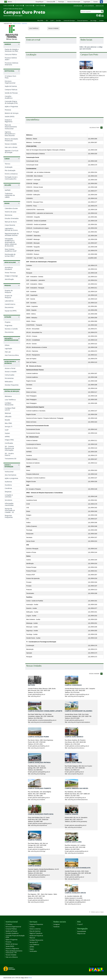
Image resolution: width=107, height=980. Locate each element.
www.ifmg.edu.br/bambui (38, 877)
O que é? (80, 924)
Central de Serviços (69, 20)
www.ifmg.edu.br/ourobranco (76, 748)
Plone (30, 978)
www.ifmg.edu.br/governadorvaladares (79, 722)
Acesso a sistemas (35, 929)
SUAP (52, 20)
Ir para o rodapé (40, 6)
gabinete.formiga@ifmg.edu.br (41, 849)
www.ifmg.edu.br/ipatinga (38, 774)
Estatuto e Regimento (12, 949)
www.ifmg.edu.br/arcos (74, 904)
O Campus (9, 924)
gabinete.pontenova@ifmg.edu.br (42, 824)
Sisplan (32, 949)
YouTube (103, 16)
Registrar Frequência (36, 933)
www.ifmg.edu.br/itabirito (38, 800)
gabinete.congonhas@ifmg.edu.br (79, 694)
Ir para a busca (30, 6)
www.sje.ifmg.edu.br (74, 879)
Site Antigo (93, 20)
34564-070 (79, 820)
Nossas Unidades (53, 28)
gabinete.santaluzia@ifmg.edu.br (79, 851)
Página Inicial (17, 23)
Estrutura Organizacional (13, 927)
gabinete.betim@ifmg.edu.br (41, 900)
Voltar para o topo (97, 912)
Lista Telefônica (34, 28)
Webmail (32, 938)
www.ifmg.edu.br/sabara (75, 827)
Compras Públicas (11, 929)
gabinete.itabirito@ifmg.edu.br (41, 798)
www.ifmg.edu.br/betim (37, 902)
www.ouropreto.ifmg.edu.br (90, 80)
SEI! (47, 20)
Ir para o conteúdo (9, 6)
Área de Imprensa (82, 20)
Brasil (10, 2)
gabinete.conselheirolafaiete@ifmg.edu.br (44, 720)
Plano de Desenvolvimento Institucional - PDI (14, 952)
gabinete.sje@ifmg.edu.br (77, 877)
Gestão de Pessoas (11, 931)
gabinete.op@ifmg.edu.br (91, 78)
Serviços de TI (34, 942)
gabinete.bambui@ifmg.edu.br (41, 875)
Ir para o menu (20, 6)
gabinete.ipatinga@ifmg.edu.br (41, 772)
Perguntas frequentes (36, 924)
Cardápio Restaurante (36, 940)
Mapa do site (100, 6)
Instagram (97, 16)
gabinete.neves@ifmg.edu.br (78, 798)
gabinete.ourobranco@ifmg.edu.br (79, 746)
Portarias (8, 942)
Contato (101, 20)
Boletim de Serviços (12, 944)
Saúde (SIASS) (10, 946)
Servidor (59, 20)
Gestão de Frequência (36, 936)
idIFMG (32, 947)
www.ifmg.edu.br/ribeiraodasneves (78, 800)
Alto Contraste (89, 6)
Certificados (33, 951)
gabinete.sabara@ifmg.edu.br (78, 825)
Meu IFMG (40, 20)
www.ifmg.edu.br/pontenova (39, 825)
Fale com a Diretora (12, 957)
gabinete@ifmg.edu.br (39, 694)
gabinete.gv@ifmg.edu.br (77, 720)
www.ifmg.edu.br (36, 696)
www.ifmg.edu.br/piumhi (38, 748)
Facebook (100, 16)
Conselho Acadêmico (12, 933)
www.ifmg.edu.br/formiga (38, 851)
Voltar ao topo (94, 128)
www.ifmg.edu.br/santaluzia (76, 853)
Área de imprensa (35, 931)
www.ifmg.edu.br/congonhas (76, 696)
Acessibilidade (78, 6)
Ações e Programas (12, 940)
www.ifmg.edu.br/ (41, 722)
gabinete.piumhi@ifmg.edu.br (41, 746)
